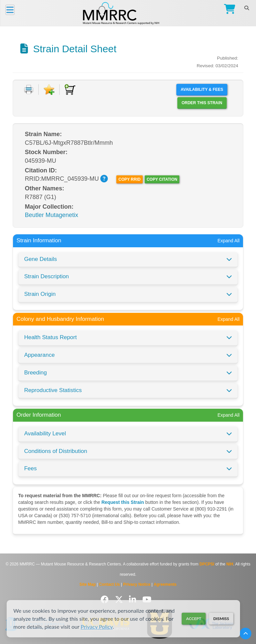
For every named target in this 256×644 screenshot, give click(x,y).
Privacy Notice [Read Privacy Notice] (137, 584)
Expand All (228, 241)
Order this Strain (202, 103)
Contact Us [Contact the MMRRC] (109, 584)
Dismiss (221, 619)
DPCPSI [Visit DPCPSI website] (207, 564)
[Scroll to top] (245, 634)
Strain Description (46, 276)
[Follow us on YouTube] (147, 600)
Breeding (35, 373)
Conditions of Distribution (55, 451)
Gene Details (40, 259)
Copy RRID (129, 179)
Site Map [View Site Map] (87, 584)
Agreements (165, 584)
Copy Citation (162, 179)
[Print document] (29, 90)
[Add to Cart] (70, 90)
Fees (30, 468)
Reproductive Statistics (53, 390)
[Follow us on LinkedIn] (134, 600)
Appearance (39, 355)
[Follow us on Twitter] (120, 600)
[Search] (246, 8)
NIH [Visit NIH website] (230, 564)
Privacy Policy (97, 627)
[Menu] (10, 10)
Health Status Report (50, 337)
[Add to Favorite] (49, 90)
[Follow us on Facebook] (106, 600)
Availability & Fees (202, 90)
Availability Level (45, 433)
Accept (193, 619)
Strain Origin (40, 294)
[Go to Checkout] (228, 10)
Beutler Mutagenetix (51, 215)
